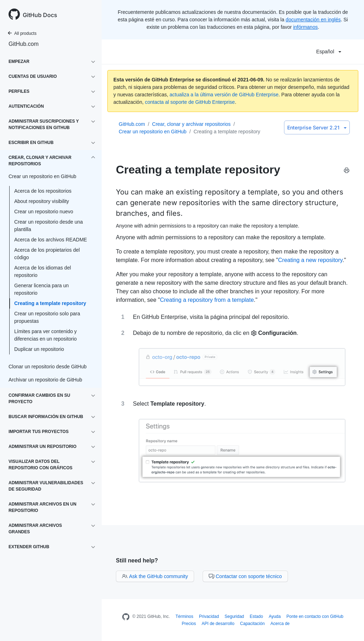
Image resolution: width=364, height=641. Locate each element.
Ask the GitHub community (155, 576)
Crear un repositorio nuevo (44, 212)
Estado (256, 616)
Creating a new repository (310, 260)
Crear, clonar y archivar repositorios (191, 124)
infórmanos (306, 27)
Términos (184, 616)
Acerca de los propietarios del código (47, 254)
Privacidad (209, 616)
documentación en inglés (313, 20)
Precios (189, 624)
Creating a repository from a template (207, 300)
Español (329, 52)
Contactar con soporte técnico (245, 576)
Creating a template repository (50, 303)
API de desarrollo (218, 624)
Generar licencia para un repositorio (41, 289)
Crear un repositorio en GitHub (153, 132)
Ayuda (275, 616)
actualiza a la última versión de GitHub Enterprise (224, 95)
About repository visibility (42, 201)
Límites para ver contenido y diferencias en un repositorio (45, 335)
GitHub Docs (40, 15)
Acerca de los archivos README (51, 240)
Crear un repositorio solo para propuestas (47, 317)
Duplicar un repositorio (39, 349)
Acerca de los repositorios (43, 191)
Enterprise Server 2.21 (317, 127)
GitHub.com (23, 44)
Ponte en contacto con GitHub (315, 616)
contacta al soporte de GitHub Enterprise (190, 102)
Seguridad (234, 616)
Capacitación (252, 624)
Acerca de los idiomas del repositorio (43, 271)
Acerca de (280, 624)
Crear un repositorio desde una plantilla (49, 226)
